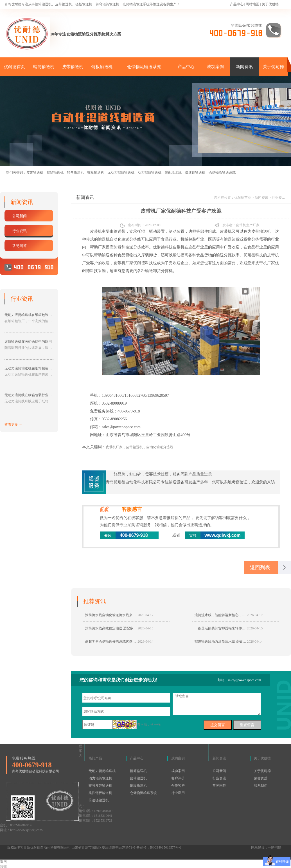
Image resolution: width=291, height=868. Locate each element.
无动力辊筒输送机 (121, 172)
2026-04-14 (145, 642)
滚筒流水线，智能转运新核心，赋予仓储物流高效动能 (235, 615)
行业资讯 (278, 198)
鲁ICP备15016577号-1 (166, 847)
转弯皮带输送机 (100, 786)
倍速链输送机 (195, 172)
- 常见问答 (17, 246)
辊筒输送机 (44, 67)
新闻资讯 (244, 67)
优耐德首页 (14, 67)
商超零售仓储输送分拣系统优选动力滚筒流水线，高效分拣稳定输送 (136, 642)
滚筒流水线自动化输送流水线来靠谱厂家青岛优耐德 (124, 615)
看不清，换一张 (149, 725)
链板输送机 (102, 67)
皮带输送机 (73, 67)
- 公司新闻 (17, 216)
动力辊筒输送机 (150, 172)
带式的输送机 (98, 239)
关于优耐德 (270, 4)
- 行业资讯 (17, 231)
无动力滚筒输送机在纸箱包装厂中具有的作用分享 (42, 368)
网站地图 (252, 4)
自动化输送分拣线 (125, 239)
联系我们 (261, 786)
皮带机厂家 (123, 263)
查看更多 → (13, 425)
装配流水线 (173, 172)
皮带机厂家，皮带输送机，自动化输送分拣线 (139, 447)
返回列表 (260, 568)
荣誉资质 (261, 778)
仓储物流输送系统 (144, 67)
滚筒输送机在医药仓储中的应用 (28, 342)
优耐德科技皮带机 (169, 247)
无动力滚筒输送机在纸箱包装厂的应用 (33, 315)
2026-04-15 (145, 628)
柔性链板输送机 (100, 793)
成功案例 (215, 67)
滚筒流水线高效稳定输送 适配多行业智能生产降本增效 (126, 628)
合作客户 (178, 786)
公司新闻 (219, 771)
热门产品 (95, 758)
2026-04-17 (145, 615)
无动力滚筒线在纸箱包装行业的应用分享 (35, 395)
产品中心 (237, 4)
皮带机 (96, 231)
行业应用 (178, 793)
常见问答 (219, 786)
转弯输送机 (75, 172)
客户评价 (178, 778)
